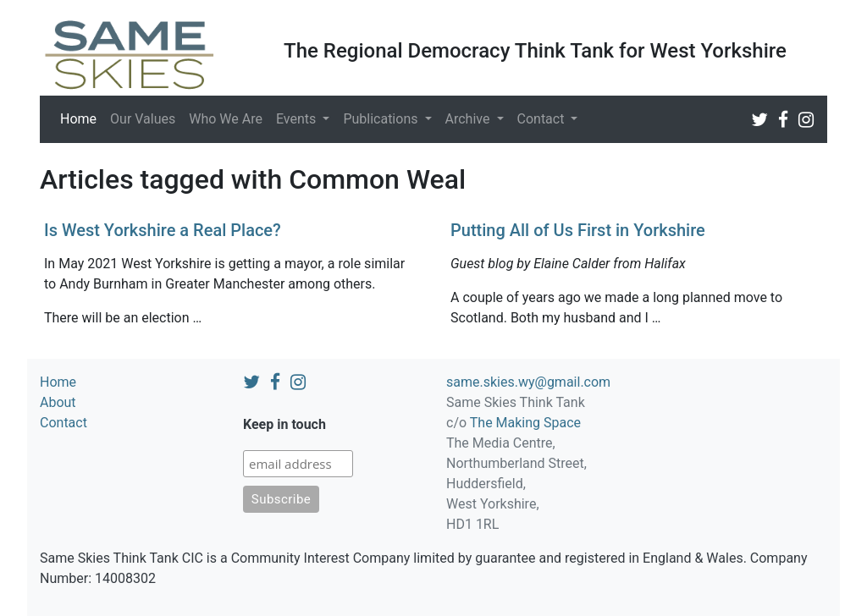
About (58, 402)
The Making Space (525, 423)
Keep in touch (284, 424)
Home (82, 118)
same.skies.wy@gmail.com (528, 382)
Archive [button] (469, 119)
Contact (64, 423)
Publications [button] (382, 119)
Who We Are (226, 119)
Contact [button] (543, 119)
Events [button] (298, 119)
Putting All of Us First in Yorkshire (578, 230)
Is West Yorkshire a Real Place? (163, 230)
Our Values (143, 119)
